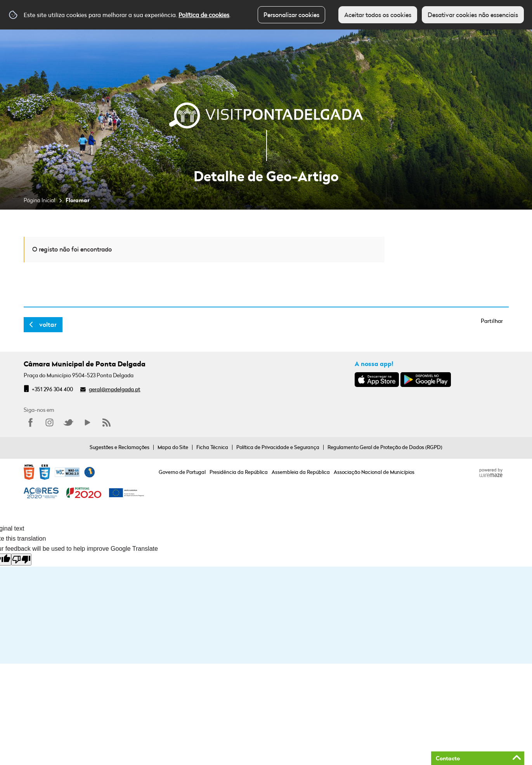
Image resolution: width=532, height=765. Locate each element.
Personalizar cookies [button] (291, 15)
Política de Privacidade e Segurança (278, 447)
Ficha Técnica (212, 447)
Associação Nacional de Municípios (374, 472)
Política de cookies (204, 15)
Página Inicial (39, 200)
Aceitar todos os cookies (378, 15)
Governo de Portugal (182, 472)
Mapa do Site (173, 447)
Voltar (48, 324)
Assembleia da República (301, 472)
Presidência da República (239, 472)
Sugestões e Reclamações (120, 447)
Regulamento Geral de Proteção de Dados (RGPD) (385, 447)
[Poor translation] (21, 559)
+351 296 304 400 (52, 389)
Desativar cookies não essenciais (473, 15)
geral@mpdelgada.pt (115, 389)
